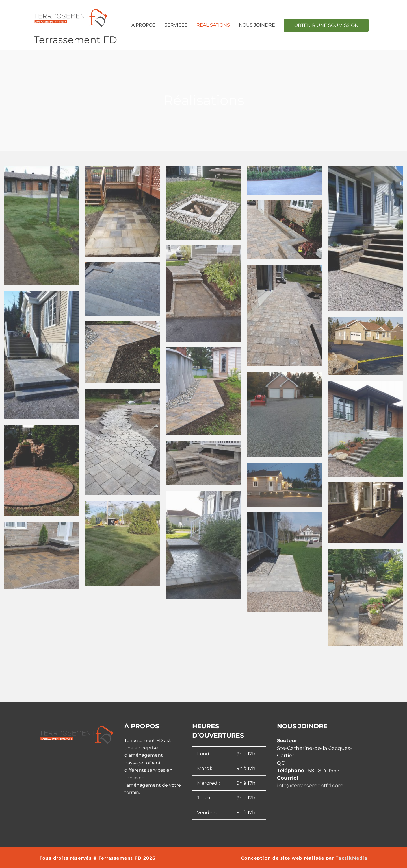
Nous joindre (257, 25)
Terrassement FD (76, 40)
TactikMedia (352, 858)
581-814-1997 (324, 771)
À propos (143, 25)
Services (176, 25)
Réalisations (213, 25)
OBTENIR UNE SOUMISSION (326, 25)
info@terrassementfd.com (310, 785)
